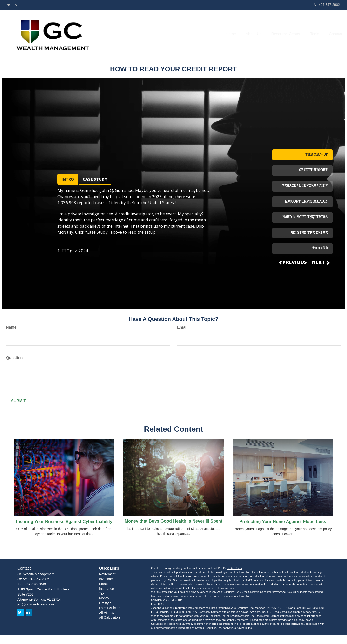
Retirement (107, 583)
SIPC (277, 617)
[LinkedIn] (15, 5)
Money (104, 607)
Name (11, 336)
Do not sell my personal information (229, 605)
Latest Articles (110, 617)
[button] (246, 38)
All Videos (107, 622)
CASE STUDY (95, 188)
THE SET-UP (317, 164)
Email (182, 336)
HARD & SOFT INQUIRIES (305, 227)
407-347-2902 (327, 5)
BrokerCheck (235, 577)
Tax (102, 603)
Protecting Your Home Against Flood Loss (283, 531)
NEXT (320, 272)
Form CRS (157, 613)
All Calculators (110, 627)
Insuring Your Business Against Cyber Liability (64, 531)
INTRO (68, 188)
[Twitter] (9, 5)
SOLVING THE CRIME (309, 242)
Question (14, 367)
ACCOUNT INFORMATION (306, 211)
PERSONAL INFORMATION (305, 195)
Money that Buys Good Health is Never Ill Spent (173, 530)
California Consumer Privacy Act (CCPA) (272, 601)
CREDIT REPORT (313, 180)
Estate (104, 593)
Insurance (106, 598)
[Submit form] (18, 411)
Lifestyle (105, 612)
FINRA (269, 617)
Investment (107, 588)
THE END (320, 258)
